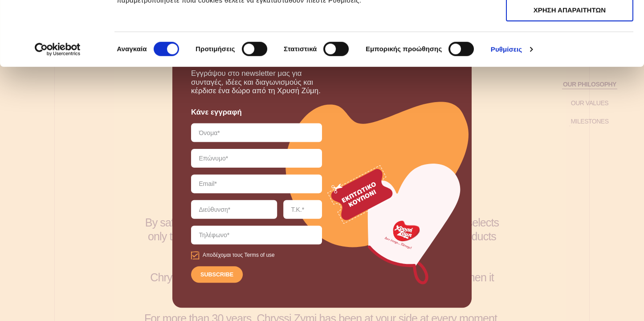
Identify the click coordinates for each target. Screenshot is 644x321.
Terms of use (259, 255)
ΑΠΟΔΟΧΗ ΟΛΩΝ (570, 22)
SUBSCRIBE (217, 275)
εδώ (409, 54)
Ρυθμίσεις (506, 113)
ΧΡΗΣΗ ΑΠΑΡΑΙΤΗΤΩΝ (570, 48)
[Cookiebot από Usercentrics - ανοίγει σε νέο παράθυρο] (58, 114)
